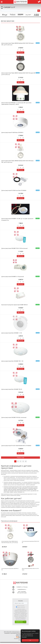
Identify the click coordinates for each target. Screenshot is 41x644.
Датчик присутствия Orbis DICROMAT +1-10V (12, 333)
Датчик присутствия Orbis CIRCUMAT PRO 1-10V (12, 361)
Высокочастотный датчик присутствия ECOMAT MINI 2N (14, 305)
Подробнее (24, 637)
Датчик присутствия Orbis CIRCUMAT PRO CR (12, 389)
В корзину (20, 52)
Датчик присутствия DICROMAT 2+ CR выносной (13, 277)
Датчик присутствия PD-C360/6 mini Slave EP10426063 (14, 190)
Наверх (21, 640)
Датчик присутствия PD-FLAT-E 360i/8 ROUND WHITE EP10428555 (16, 446)
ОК (30, 640)
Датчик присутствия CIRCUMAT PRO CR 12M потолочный (14, 248)
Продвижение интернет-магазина (20, 639)
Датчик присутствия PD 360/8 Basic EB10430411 (12, 132)
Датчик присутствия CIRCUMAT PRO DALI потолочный (14, 417)
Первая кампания (21, 607)
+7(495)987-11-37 (9, 7)
